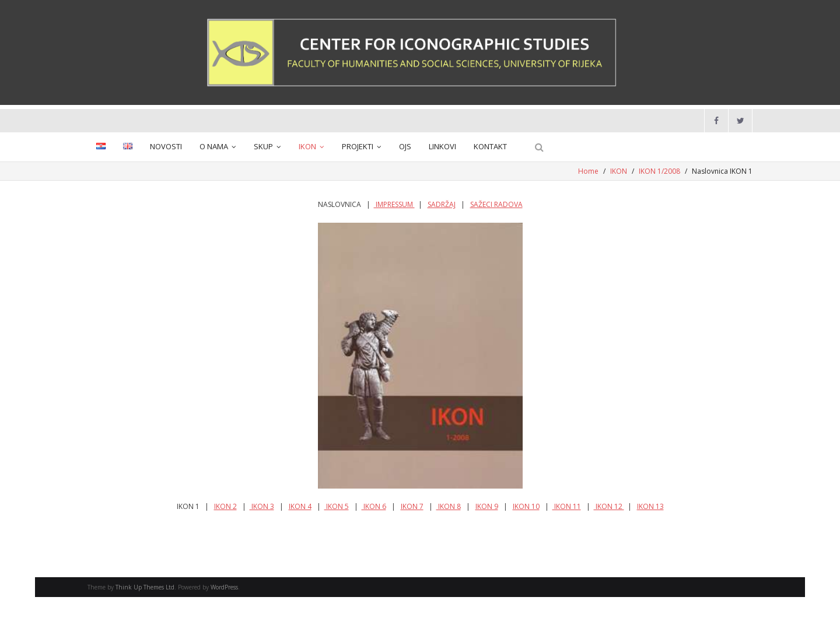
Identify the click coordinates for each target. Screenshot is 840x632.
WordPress (224, 587)
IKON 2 (225, 506)
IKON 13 (650, 506)
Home (588, 171)
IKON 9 (487, 506)
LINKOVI (442, 146)
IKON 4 (300, 506)
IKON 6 (374, 506)
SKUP (263, 146)
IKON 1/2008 (659, 171)
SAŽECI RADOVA (496, 204)
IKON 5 (337, 506)
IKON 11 (567, 506)
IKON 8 (449, 506)
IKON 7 (412, 506)
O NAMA (214, 146)
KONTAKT (490, 146)
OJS (405, 146)
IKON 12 (609, 506)
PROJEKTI (358, 146)
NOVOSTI (166, 146)
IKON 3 (262, 506)
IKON (307, 146)
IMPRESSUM (394, 204)
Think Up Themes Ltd (145, 587)
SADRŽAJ (442, 204)
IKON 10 (526, 506)
